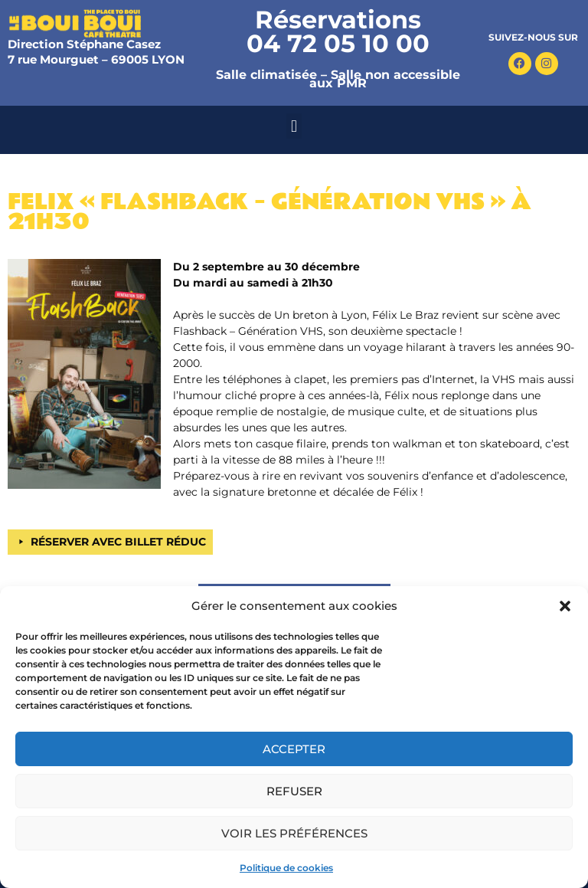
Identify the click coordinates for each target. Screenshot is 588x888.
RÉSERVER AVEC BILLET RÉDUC (118, 542)
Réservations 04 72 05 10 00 (338, 31)
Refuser (294, 791)
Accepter (294, 749)
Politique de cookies (286, 868)
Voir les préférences (294, 833)
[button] (565, 606)
